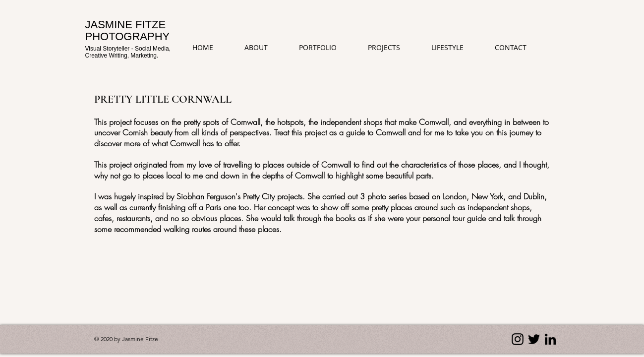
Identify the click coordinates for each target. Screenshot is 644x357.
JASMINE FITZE (126, 25)
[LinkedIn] (550, 339)
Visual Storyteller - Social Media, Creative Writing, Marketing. (128, 52)
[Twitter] (534, 339)
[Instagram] (518, 339)
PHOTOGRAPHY (128, 36)
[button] (392, 48)
